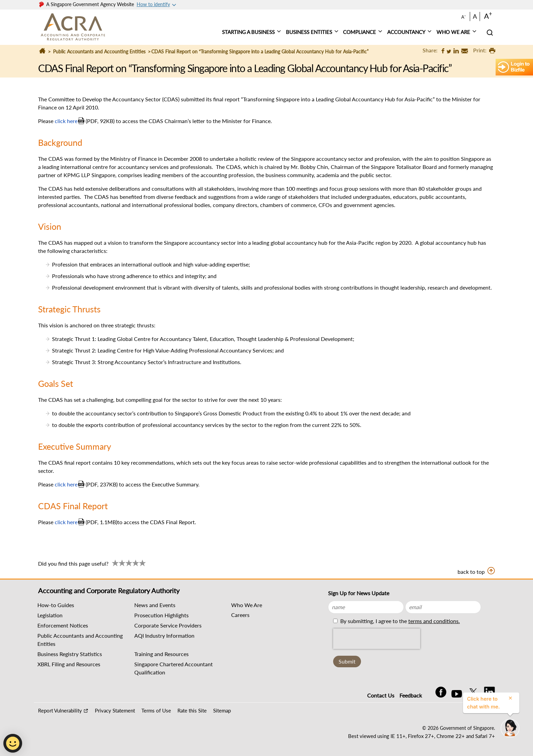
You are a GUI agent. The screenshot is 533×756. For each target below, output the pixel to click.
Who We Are (247, 605)
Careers (240, 615)
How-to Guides (56, 605)
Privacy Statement (115, 710)
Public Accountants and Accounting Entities (99, 51)
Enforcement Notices (63, 625)
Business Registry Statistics (70, 654)
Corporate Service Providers (168, 625)
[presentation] (377, 639)
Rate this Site (192, 710)
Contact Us (381, 695)
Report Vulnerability (60, 710)
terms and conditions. (434, 621)
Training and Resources (161, 654)
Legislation (50, 615)
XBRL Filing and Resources (69, 664)
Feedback (411, 695)
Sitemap (222, 710)
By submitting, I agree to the (399, 621)
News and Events (155, 605)
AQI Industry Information (164, 635)
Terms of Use (156, 710)
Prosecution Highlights (161, 615)
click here (66, 121)
